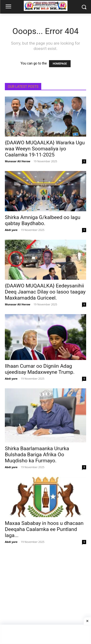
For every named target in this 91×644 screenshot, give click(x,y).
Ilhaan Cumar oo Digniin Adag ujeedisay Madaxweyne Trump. (40, 369)
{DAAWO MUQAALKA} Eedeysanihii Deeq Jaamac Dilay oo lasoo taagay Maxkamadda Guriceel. (45, 292)
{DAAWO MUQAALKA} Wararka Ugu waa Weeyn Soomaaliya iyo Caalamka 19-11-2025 (45, 149)
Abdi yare (11, 230)
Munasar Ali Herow (18, 161)
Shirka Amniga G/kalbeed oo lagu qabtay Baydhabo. (43, 220)
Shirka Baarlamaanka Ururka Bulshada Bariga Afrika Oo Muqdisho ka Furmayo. (37, 455)
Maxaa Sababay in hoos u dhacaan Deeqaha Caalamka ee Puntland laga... (44, 529)
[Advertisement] (45, 597)
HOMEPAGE (60, 64)
